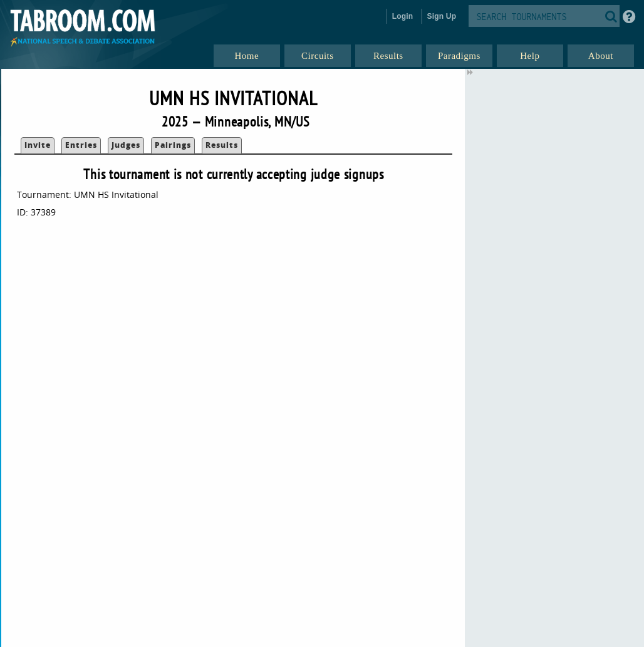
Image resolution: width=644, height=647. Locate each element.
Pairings (173, 145)
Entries (81, 145)
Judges (126, 145)
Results (222, 145)
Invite (38, 145)
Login (403, 16)
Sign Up (442, 16)
